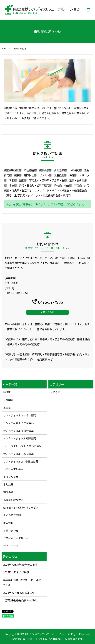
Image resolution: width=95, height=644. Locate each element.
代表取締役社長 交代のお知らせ (21, 600)
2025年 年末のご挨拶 (16, 572)
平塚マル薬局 (11, 477)
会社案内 (8, 400)
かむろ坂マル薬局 (13, 469)
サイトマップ (11, 546)
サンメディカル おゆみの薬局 (20, 415)
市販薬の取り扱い (13, 500)
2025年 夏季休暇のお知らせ (19, 593)
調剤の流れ (10, 492)
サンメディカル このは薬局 (19, 423)
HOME (4, 49)
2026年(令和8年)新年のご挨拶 (20, 565)
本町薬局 (8, 484)
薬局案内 (8, 408)
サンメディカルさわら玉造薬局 (21, 461)
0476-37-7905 (50, 302)
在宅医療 (42, 359)
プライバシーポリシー (16, 538)
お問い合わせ (47, 312)
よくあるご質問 (12, 515)
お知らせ (55, 392)
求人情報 (8, 523)
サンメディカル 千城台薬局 (19, 431)
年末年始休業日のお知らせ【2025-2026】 (23, 582)
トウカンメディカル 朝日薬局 (20, 438)
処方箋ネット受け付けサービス (21, 507)
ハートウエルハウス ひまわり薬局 (22, 446)
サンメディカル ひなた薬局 (19, 454)
